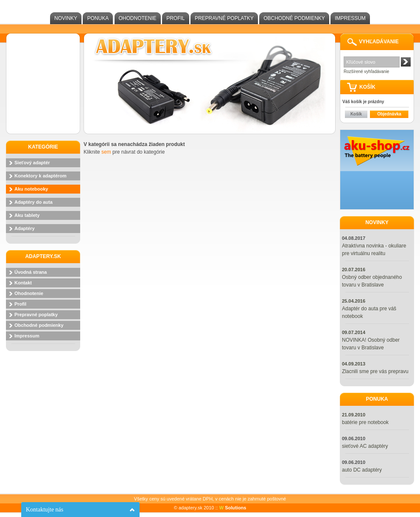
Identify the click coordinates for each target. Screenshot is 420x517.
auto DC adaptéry (362, 470)
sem (106, 152)
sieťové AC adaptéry (365, 446)
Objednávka (389, 114)
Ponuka (98, 18)
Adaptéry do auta (34, 202)
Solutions (233, 508)
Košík (356, 114)
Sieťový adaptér (32, 163)
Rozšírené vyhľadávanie (366, 72)
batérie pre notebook (365, 422)
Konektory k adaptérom (41, 176)
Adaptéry (25, 228)
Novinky (66, 18)
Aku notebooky (31, 189)
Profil (175, 18)
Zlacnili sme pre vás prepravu (375, 371)
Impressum (350, 18)
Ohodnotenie (138, 18)
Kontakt (23, 283)
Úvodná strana (31, 272)
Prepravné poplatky (224, 18)
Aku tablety (27, 215)
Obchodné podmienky (294, 18)
